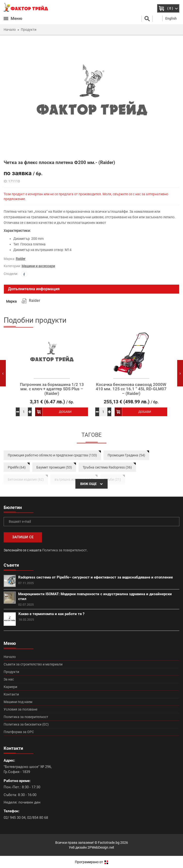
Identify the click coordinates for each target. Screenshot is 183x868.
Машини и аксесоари (38, 266)
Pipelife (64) (17, 467)
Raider (21, 259)
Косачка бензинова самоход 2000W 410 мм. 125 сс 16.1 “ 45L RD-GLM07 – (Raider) (131, 389)
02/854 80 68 (38, 818)
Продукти (11, 672)
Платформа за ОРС (19, 732)
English (171, 18)
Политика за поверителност (64, 550)
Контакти (11, 694)
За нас (9, 679)
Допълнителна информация (34, 289)
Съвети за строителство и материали (33, 664)
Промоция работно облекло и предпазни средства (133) (52, 455)
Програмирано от (91, 862)
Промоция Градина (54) (126, 455)
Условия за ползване (20, 709)
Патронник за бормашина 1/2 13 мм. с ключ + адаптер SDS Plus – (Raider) (52, 389)
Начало (10, 657)
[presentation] (3, 373)
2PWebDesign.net (101, 847)
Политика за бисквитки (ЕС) (26, 724)
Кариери (10, 687)
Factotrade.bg (109, 843)
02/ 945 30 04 (15, 818)
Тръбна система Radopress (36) (107, 467)
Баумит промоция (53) (54, 467)
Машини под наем (18, 702)
